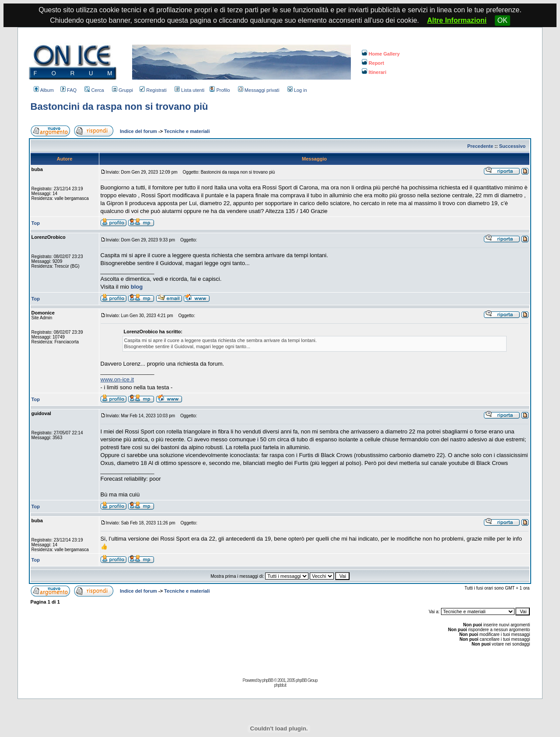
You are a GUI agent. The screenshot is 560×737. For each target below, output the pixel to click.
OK (502, 20)
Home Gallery (381, 54)
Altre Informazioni (457, 20)
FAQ (68, 90)
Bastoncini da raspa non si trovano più (119, 107)
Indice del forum (138, 131)
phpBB (268, 680)
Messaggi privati (259, 90)
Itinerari (374, 72)
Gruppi (122, 90)
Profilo (220, 90)
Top (36, 223)
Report (373, 63)
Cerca (94, 90)
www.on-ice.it (117, 379)
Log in (297, 90)
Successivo (513, 146)
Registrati (153, 90)
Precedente (480, 146)
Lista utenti (189, 90)
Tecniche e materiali (187, 131)
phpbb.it (280, 685)
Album (44, 90)
